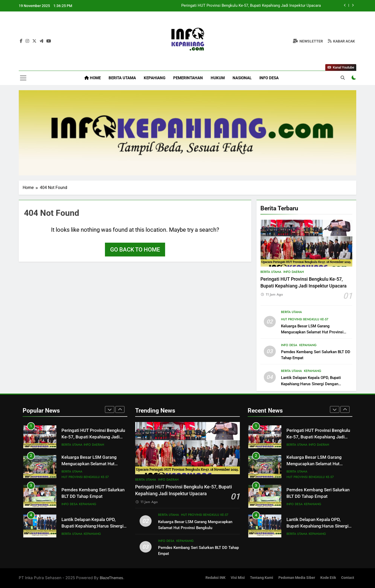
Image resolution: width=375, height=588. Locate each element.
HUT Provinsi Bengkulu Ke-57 (305, 319)
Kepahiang (155, 78)
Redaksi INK (215, 578)
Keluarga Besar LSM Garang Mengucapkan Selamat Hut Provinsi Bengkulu (312, 332)
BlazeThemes (111, 578)
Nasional (242, 78)
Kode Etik (328, 578)
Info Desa (269, 78)
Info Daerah (294, 272)
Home (93, 78)
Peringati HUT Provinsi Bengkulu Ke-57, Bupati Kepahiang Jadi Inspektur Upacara (251, 6)
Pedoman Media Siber (297, 578)
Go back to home (135, 250)
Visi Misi (238, 578)
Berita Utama (122, 78)
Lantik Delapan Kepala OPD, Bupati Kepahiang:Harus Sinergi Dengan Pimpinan (311, 384)
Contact (348, 578)
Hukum (218, 78)
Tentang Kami (262, 578)
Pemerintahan (188, 78)
